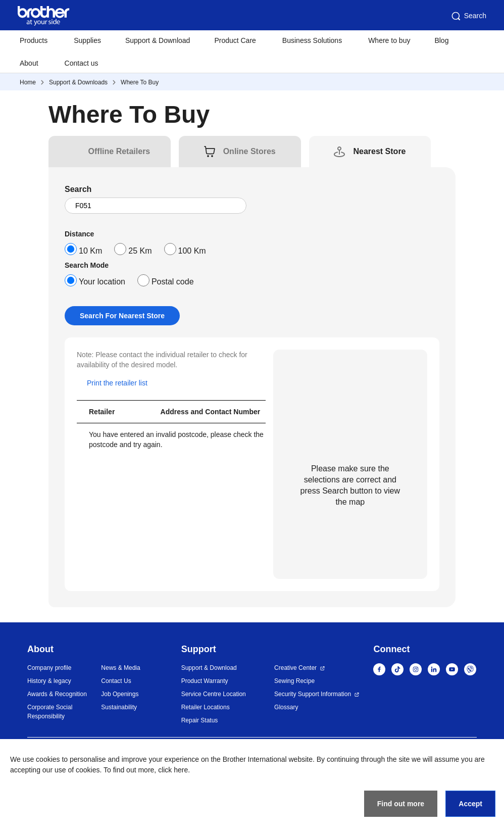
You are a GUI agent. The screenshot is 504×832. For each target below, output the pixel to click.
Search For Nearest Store (122, 316)
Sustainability (119, 707)
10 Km (90, 251)
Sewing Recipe (294, 681)
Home (28, 82)
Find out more (401, 804)
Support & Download (158, 40)
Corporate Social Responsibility (50, 712)
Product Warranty (205, 681)
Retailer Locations (206, 707)
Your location (102, 282)
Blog (441, 40)
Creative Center (295, 668)
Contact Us (116, 681)
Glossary (286, 707)
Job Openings (120, 694)
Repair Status (200, 720)
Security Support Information (313, 694)
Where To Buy (140, 82)
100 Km (192, 251)
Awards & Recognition (57, 694)
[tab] (119, 152)
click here (173, 770)
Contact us (82, 63)
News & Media (120, 668)
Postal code (173, 282)
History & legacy (49, 681)
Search (468, 16)
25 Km (140, 251)
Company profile (49, 668)
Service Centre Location (214, 694)
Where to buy (389, 40)
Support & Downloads (78, 82)
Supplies (87, 40)
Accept (470, 804)
